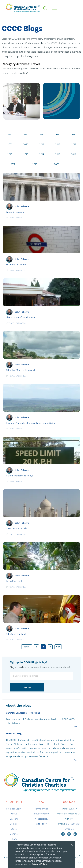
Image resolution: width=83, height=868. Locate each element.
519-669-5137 (73, 824)
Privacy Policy (41, 814)
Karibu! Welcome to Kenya (20, 476)
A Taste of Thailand (16, 634)
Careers (14, 819)
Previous (27, 647)
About (14, 814)
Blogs (14, 839)
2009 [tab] (57, 164)
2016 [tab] (10, 154)
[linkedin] (75, 834)
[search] (45, 8)
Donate (14, 834)
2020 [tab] (26, 144)
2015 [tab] (26, 154)
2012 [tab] (74, 154)
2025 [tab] (26, 134)
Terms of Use (42, 809)
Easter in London (15, 212)
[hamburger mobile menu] (54, 8)
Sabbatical (21, 218)
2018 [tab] (58, 144)
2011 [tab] (13, 164)
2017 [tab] (74, 144)
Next (58, 647)
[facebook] (63, 834)
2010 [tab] (35, 164)
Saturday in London (16, 265)
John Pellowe (22, 206)
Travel (12, 218)
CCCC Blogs (22, 29)
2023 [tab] (58, 134)
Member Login (14, 809)
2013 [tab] (58, 154)
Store (14, 829)
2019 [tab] (42, 144)
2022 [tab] (74, 134)
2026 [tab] (10, 134)
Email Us (69, 829)
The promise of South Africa (21, 317)
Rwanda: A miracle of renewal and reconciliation (31, 423)
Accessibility (42, 819)
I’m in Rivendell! (14, 581)
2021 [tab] (10, 144)
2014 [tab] (42, 154)
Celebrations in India (17, 528)
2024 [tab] (42, 134)
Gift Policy (41, 824)
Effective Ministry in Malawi (20, 370)
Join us (14, 824)
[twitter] (69, 834)
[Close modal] (72, 844)
